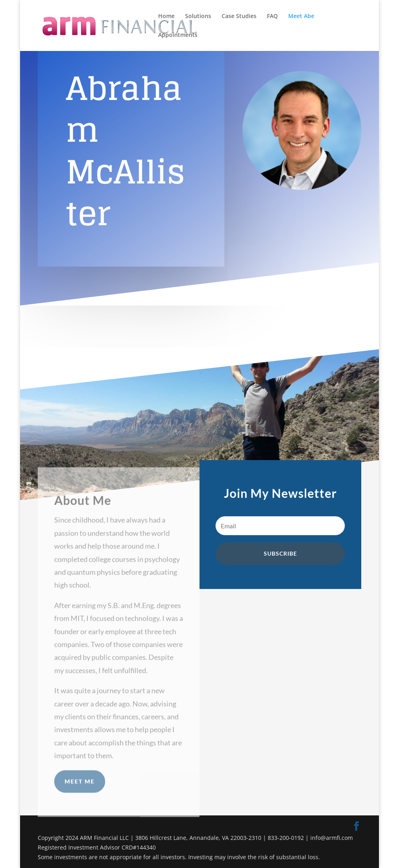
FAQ (272, 16)
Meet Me (80, 797)
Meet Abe (301, 16)
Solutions (198, 16)
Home (166, 16)
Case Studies (239, 16)
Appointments (178, 35)
